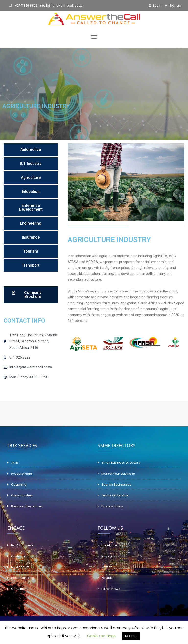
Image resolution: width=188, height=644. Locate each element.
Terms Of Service (115, 495)
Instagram (110, 556)
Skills (15, 463)
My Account (20, 567)
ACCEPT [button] (131, 636)
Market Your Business (118, 474)
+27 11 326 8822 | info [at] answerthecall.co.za (46, 6)
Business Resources (27, 506)
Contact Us (20, 589)
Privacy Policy (112, 506)
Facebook (109, 545)
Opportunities (22, 495)
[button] (31, 150)
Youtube (108, 578)
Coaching (19, 484)
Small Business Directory (121, 463)
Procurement (22, 474)
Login (157, 6)
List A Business (22, 545)
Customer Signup (25, 556)
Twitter (107, 567)
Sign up (175, 6)
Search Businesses (116, 484)
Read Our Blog (23, 578)
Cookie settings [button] (101, 636)
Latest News (111, 589)
